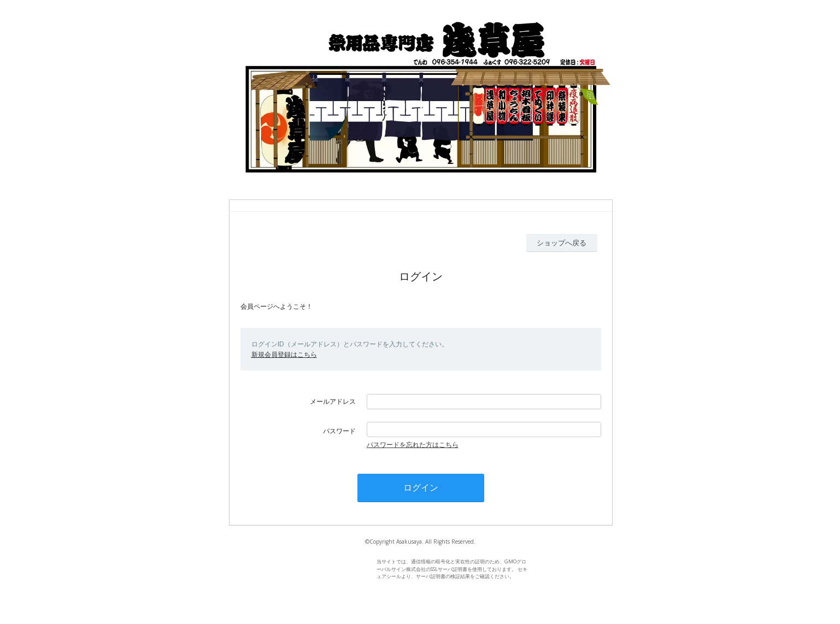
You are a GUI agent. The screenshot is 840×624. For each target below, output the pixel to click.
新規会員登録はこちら (284, 354)
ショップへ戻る (562, 243)
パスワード (339, 431)
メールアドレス (333, 401)
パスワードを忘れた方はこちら (413, 445)
